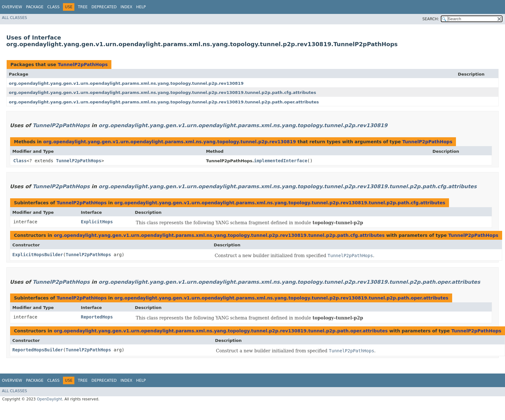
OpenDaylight (49, 399)
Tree (83, 7)
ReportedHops (97, 317)
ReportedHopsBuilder (38, 350)
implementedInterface (281, 161)
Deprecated (104, 7)
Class (53, 7)
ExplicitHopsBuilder (38, 255)
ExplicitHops (97, 222)
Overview (12, 7)
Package (35, 7)
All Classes (14, 18)
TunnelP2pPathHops (83, 65)
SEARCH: (431, 19)
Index (127, 7)
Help (141, 7)
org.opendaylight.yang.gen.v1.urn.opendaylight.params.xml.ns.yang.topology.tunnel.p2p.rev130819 (126, 83)
